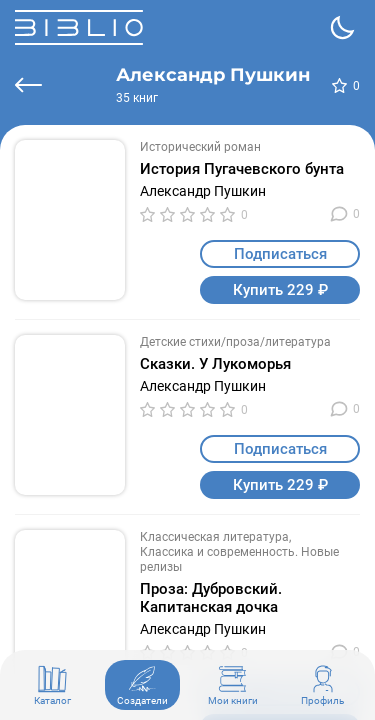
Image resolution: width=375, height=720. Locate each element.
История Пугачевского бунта (242, 169)
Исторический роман (200, 147)
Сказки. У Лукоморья (215, 364)
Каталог (52, 685)
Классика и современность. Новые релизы (239, 559)
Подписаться (280, 254)
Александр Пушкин (203, 191)
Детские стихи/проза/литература (235, 342)
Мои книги (233, 685)
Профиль (322, 685)
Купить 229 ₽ (280, 290)
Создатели (142, 685)
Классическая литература (214, 537)
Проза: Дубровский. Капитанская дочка (211, 598)
